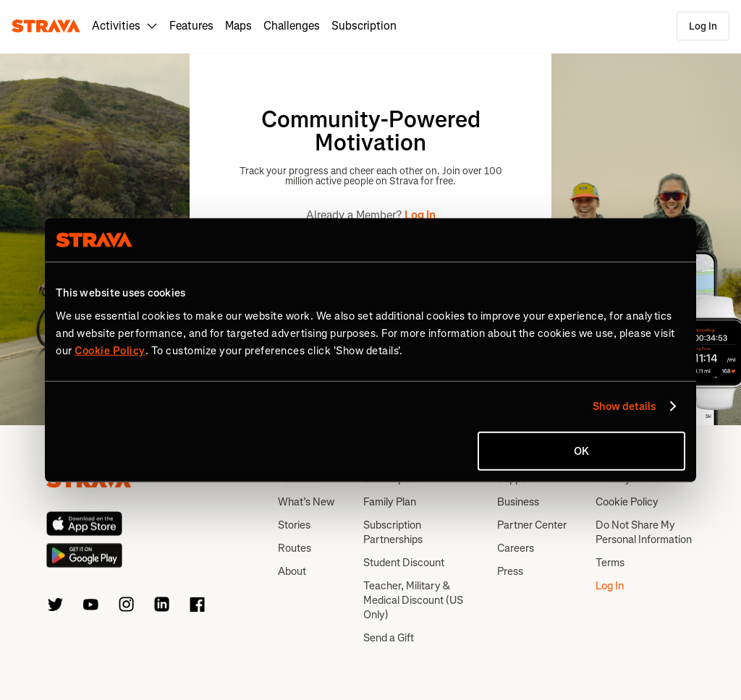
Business (518, 502)
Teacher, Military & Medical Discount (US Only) (413, 600)
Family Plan (390, 502)
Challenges (292, 26)
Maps (238, 26)
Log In (703, 26)
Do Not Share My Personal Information (644, 532)
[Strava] (46, 26)
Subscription (364, 26)
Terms (610, 563)
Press (510, 571)
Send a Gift (389, 638)
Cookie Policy (627, 502)
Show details (624, 406)
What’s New (306, 502)
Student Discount (404, 563)
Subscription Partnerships (393, 532)
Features (191, 26)
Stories (294, 525)
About (292, 571)
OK (581, 451)
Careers (516, 548)
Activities (125, 26)
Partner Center (532, 525)
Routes (295, 548)
